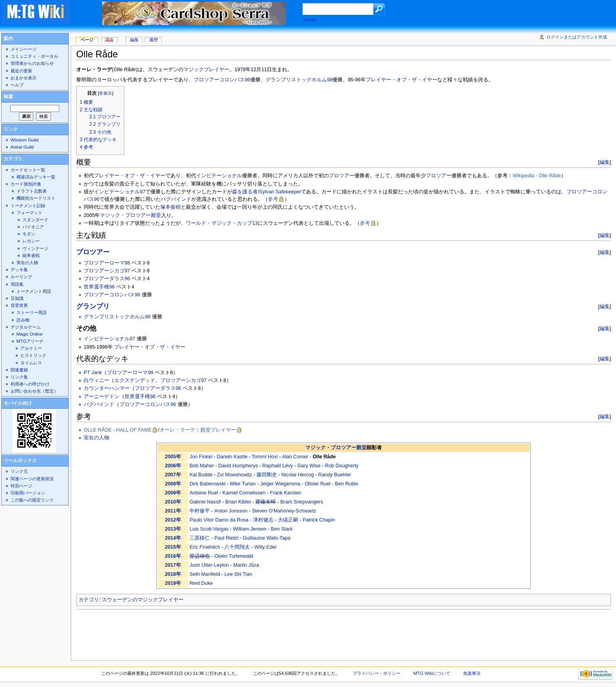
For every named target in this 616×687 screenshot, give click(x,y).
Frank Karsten (286, 493)
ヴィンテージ (35, 248)
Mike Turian (243, 484)
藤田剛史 (267, 475)
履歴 (154, 40)
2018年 (173, 574)
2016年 (173, 556)
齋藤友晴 (266, 502)
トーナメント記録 (28, 206)
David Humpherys (238, 466)
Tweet (309, 20)
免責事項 (472, 673)
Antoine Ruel (204, 493)
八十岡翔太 (237, 547)
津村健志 (263, 520)
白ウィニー (96, 380)
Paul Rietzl (226, 538)
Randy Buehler (335, 475)
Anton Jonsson (231, 511)
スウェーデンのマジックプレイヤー (143, 600)
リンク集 (19, 377)
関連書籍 (19, 370)
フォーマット (29, 213)
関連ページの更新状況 (32, 479)
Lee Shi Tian (238, 574)
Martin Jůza (246, 565)
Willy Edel (266, 547)
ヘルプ (17, 85)
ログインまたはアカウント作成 (577, 37)
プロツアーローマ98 (107, 263)
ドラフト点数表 (32, 191)
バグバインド (176, 199)
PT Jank (93, 373)
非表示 (105, 93)
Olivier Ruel (318, 484)
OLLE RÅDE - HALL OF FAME (118, 430)
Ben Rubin (347, 484)
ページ (87, 40)
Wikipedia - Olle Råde (537, 176)
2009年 (173, 493)
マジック (194, 70)
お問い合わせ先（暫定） (34, 391)
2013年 (173, 529)
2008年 (173, 484)
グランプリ (93, 306)
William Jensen (250, 529)
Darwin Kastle (232, 457)
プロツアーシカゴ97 (107, 271)
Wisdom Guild (25, 140)
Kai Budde (201, 475)
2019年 (173, 583)
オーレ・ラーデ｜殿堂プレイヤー (198, 430)
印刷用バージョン (28, 493)
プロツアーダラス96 (107, 279)
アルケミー (31, 348)
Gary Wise (309, 466)
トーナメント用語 (34, 291)
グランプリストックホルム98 (299, 80)
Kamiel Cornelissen (244, 493)
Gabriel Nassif (205, 502)
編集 (605, 162)
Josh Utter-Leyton (209, 565)
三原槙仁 (200, 538)
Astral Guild (22, 147)
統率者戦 (31, 255)
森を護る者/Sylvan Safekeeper (267, 192)
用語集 (17, 284)
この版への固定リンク (32, 500)
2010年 (173, 502)
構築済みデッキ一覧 (36, 177)
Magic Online (30, 334)
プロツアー (342, 176)
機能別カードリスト (36, 198)
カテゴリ (89, 600)
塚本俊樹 (170, 207)
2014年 (173, 538)
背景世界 (19, 305)
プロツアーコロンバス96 (222, 80)
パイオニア (33, 227)
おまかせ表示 (24, 78)
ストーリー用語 (32, 312)
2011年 (173, 511)
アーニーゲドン (102, 397)
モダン (29, 234)
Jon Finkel (201, 457)
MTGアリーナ (30, 341)
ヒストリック (33, 355)
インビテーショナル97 (120, 192)
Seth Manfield (205, 574)
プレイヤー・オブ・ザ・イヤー (401, 80)
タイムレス (31, 363)
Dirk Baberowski (207, 484)
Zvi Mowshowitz (235, 475)
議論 (109, 40)
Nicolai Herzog (298, 475)
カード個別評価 (26, 184)
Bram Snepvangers (302, 502)
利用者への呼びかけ (30, 384)
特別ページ (21, 486)
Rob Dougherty (342, 466)
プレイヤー (217, 70)
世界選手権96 (99, 287)
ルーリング (21, 277)
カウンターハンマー (107, 388)
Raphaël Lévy (278, 466)
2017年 (173, 565)
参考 (273, 199)
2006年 (173, 466)
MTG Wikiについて (432, 673)
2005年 (173, 457)
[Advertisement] (219, 633)
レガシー (31, 241)
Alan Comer (295, 457)
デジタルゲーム (26, 327)
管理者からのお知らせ (32, 63)
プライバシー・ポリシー (377, 673)
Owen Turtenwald (234, 556)
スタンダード (35, 220)
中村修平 (200, 511)
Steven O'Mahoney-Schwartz (284, 511)
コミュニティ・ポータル (34, 56)
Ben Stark (282, 529)
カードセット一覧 (28, 170)
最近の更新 (21, 71)
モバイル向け (18, 403)
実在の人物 (96, 438)
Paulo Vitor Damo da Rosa (219, 520)
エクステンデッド (135, 380)
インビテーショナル (219, 176)
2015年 (173, 547)
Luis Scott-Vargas (209, 529)
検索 (8, 97)
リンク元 (19, 471)
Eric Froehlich (205, 547)
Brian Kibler (238, 502)
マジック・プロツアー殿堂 (130, 215)
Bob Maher (202, 466)
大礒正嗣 (288, 520)
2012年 (173, 520)
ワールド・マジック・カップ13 (222, 223)
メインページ (24, 49)
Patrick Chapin (319, 520)
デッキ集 (19, 270)
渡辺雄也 (200, 556)
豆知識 (17, 298)
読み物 (23, 320)
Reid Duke (201, 583)
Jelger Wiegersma (280, 484)
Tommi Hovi (265, 457)
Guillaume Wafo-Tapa (267, 538)
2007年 (173, 475)
